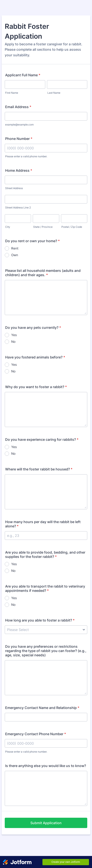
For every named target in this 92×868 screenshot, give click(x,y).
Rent (15, 248)
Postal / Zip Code (72, 227)
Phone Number (19, 139)
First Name (12, 93)
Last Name (54, 93)
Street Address (14, 188)
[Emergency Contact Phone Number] (46, 743)
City (8, 227)
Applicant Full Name (23, 75)
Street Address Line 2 (18, 207)
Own (15, 255)
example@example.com (19, 125)
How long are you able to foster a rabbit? (40, 620)
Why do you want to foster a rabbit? (36, 387)
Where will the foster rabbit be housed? (39, 469)
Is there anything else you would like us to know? (46, 766)
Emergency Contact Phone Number (36, 734)
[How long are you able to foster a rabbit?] (46, 630)
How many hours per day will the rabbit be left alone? (43, 524)
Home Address (19, 170)
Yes (14, 335)
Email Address (18, 107)
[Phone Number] (46, 148)
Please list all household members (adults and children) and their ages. (43, 273)
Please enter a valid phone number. (26, 156)
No (13, 342)
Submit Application (46, 823)
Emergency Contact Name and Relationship (42, 708)
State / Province (43, 227)
